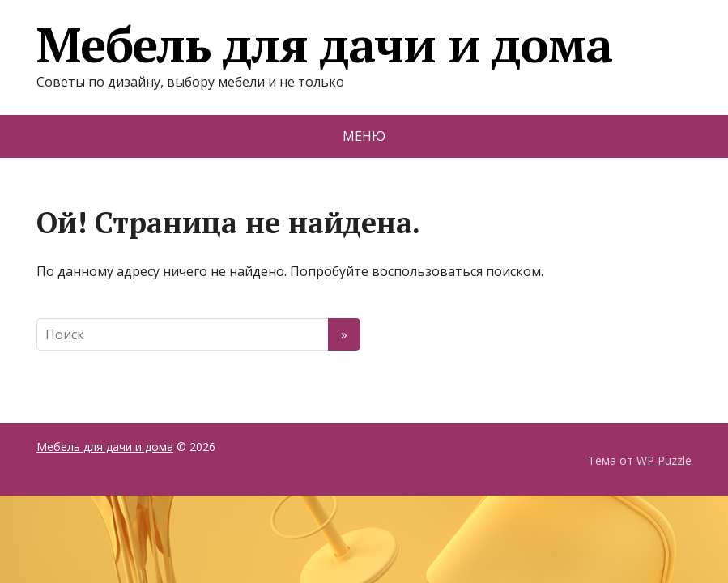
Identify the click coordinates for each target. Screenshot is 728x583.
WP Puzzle (664, 460)
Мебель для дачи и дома (324, 45)
